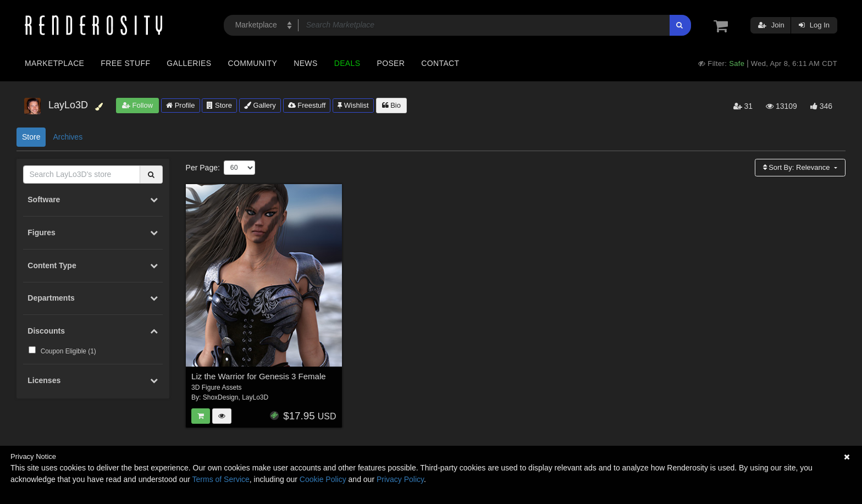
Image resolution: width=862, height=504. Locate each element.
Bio (391, 105)
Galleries (189, 63)
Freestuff (307, 105)
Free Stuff (125, 63)
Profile (180, 105)
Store (219, 105)
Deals (347, 63)
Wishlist (353, 105)
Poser (391, 63)
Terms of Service (221, 479)
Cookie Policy (323, 479)
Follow (137, 105)
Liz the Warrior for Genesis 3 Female (259, 376)
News (305, 63)
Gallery (260, 105)
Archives (68, 137)
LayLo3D (255, 397)
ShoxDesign (221, 397)
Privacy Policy (400, 479)
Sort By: (798, 167)
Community (253, 63)
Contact (440, 63)
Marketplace (54, 63)
